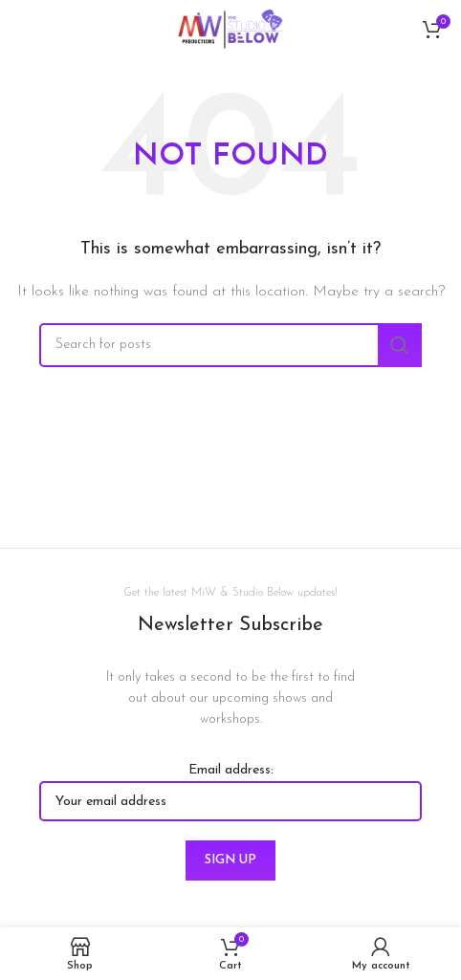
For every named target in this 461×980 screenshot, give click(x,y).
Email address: (230, 792)
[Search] (230, 345)
